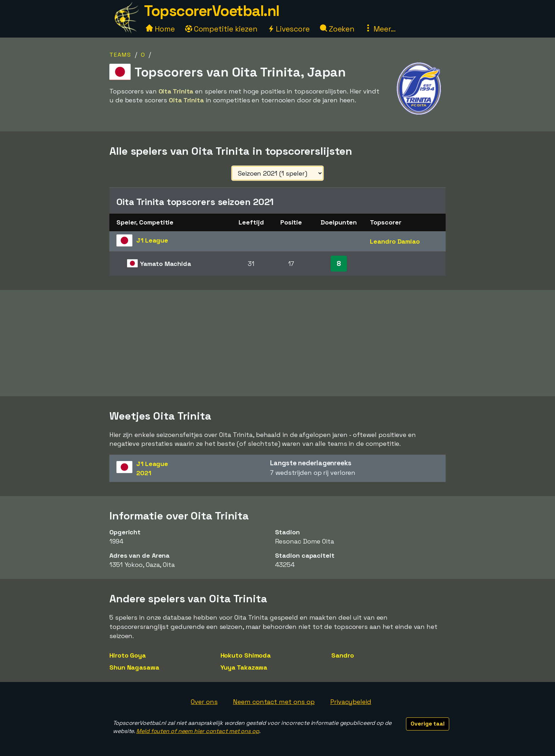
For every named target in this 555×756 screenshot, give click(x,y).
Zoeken (337, 29)
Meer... (380, 29)
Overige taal (428, 724)
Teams (120, 55)
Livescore (289, 29)
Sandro (342, 655)
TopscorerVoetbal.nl (212, 11)
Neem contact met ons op (274, 702)
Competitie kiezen (221, 29)
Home (160, 29)
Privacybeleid (351, 702)
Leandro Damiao (395, 241)
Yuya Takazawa (244, 667)
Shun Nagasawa (134, 667)
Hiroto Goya (128, 655)
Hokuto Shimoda (246, 655)
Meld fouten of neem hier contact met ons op (198, 731)
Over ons (204, 702)
